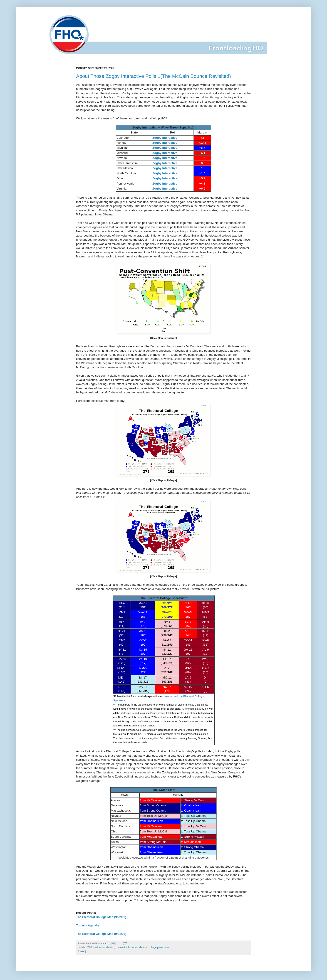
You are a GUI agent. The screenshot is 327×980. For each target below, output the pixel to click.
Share (81, 951)
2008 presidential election (100, 947)
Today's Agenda (87, 925)
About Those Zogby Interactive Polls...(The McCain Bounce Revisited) (154, 76)
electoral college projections (154, 947)
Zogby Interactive (165, 138)
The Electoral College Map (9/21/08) (101, 934)
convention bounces (126, 947)
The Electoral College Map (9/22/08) (101, 917)
